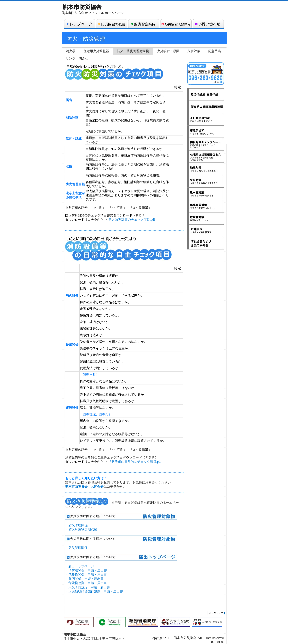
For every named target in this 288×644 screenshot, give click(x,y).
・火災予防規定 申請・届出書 (88, 587)
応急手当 (215, 51)
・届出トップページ (80, 566)
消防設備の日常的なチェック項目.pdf (135, 462)
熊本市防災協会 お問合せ (84, 487)
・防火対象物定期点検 (81, 529)
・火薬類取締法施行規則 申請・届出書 (94, 591)
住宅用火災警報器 (96, 51)
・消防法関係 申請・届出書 (86, 570)
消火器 (71, 51)
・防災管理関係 (76, 548)
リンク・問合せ (77, 58)
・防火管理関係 (76, 525)
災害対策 (194, 51)
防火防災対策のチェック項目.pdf (132, 220)
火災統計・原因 (168, 51)
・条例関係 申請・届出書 (84, 579)
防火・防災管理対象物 (133, 51)
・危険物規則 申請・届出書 (86, 583)
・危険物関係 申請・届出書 (86, 575)
